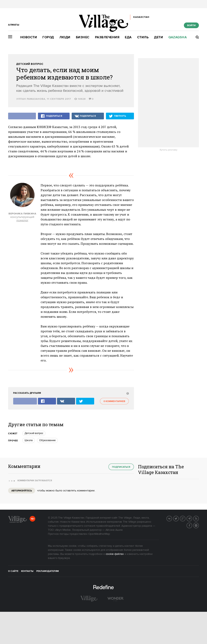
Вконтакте (172, 518)
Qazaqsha (178, 37)
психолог (22, 220)
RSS (199, 518)
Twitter (179, 518)
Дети (158, 37)
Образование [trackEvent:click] (47, 440)
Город (48, 37)
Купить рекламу (169, 150)
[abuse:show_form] (127, 393)
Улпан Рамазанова (31, 99)
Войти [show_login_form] (191, 25)
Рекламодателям (48, 571)
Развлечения (107, 37)
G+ (185, 518)
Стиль (143, 37)
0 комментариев (114, 401)
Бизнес (83, 37)
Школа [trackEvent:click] (29, 440)
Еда (128, 37)
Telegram (192, 518)
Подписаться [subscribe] (121, 467)
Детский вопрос (30, 64)
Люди (65, 37)
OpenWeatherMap (99, 534)
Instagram (199, 525)
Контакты (27, 571)
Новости (29, 37)
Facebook (192, 525)
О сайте (13, 571)
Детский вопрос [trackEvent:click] (34, 433)
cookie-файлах (115, 554)
